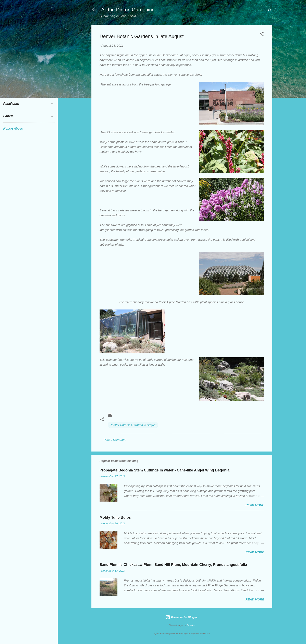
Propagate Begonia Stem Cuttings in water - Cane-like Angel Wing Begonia (164, 470)
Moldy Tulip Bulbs (115, 517)
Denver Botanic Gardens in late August (142, 36)
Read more (255, 505)
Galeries (191, 625)
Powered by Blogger (182, 617)
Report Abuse (13, 128)
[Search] (270, 11)
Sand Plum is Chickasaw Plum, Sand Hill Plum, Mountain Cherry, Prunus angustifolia (173, 565)
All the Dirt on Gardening (128, 10)
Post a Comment (115, 440)
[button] (262, 34)
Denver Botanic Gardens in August (133, 425)
